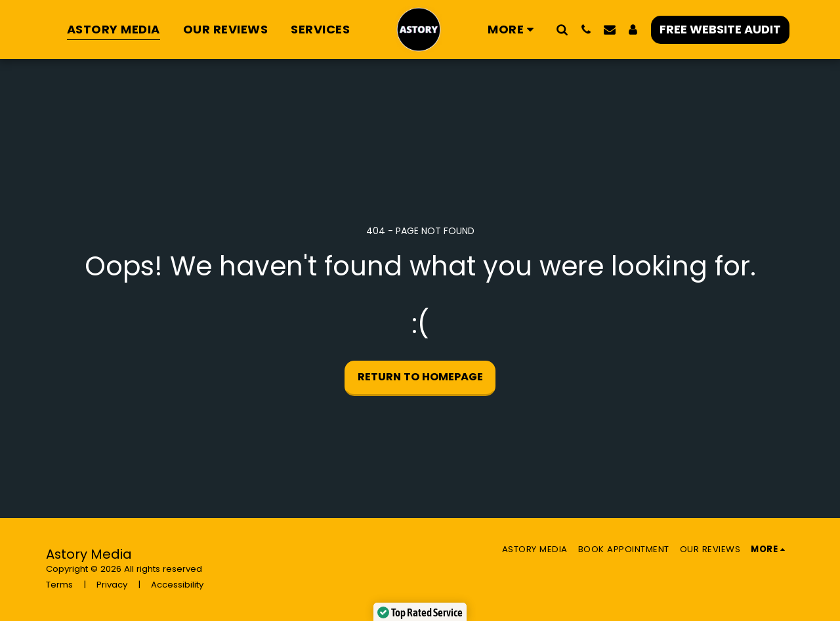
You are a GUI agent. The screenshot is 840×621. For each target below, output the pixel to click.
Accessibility (177, 585)
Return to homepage (420, 377)
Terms (59, 585)
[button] (562, 29)
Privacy (112, 585)
